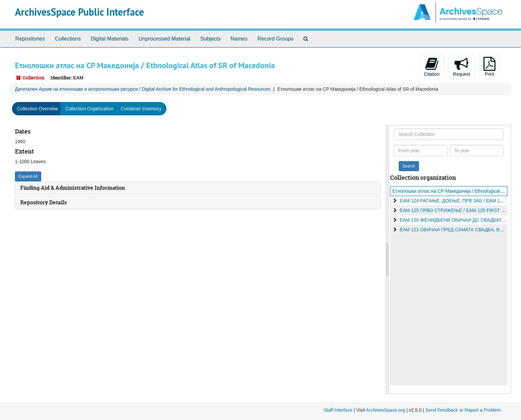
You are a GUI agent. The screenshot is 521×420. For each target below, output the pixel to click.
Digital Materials (110, 39)
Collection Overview (38, 109)
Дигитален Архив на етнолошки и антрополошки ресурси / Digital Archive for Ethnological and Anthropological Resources (143, 89)
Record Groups (276, 39)
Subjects (210, 39)
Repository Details (44, 202)
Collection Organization (90, 109)
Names (239, 39)
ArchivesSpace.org (385, 410)
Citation (432, 67)
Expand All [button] (28, 176)
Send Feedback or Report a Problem (463, 410)
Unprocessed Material (164, 39)
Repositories (30, 39)
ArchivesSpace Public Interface (79, 12)
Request (462, 67)
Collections (68, 39)
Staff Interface (338, 410)
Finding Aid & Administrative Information (73, 188)
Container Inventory (141, 109)
